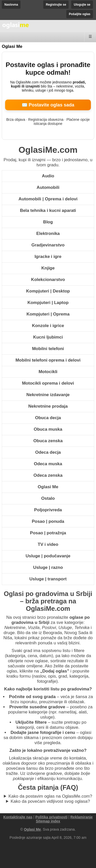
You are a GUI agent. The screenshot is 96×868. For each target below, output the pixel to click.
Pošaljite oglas (80, 14)
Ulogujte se (82, 5)
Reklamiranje (82, 817)
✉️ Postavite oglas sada (48, 105)
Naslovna (11, 5)
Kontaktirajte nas (18, 817)
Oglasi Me (12, 46)
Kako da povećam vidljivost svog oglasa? (50, 801)
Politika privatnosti (51, 817)
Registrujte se (56, 5)
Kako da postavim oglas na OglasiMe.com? (50, 796)
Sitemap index (48, 821)
